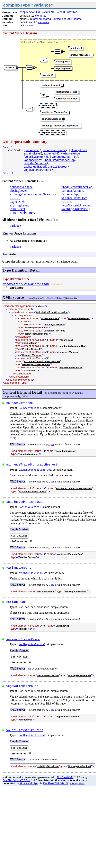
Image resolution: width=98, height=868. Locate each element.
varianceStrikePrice (64, 157)
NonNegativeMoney (79, 318)
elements (41, 16)
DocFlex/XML (65, 777)
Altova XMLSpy (29, 783)
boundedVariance (35, 163)
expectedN (51, 153)
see (51, 298)
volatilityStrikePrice (37, 157)
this (82, 393)
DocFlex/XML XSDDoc (16, 780)
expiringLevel (32, 153)
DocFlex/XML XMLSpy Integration (64, 783)
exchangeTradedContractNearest (45, 167)
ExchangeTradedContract (36, 364)
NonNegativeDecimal (37, 328)
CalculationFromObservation (26, 284)
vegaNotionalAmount (37, 170)
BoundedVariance (32, 355)
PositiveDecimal (31, 349)
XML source (74, 19)
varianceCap (32, 160)
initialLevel (33, 150)
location (30, 25)
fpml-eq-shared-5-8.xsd (47, 19)
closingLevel (79, 150)
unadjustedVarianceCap (59, 160)
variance (14, 198)
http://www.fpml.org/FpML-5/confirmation (48, 12)
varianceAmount (72, 153)
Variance (40, 306)
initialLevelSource (54, 150)
